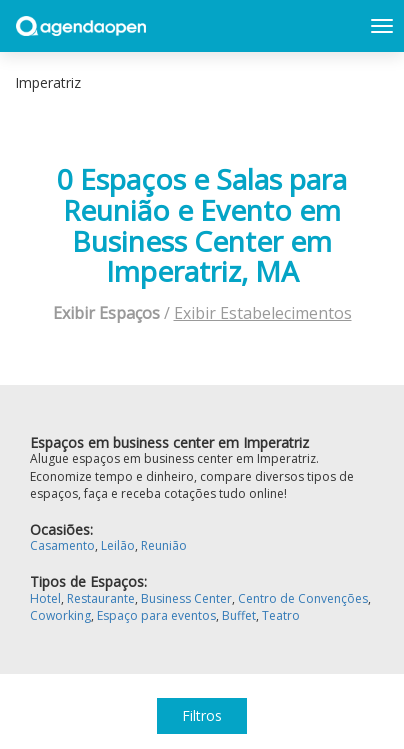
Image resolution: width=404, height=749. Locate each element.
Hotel (45, 598)
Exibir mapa (377, 83)
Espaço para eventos (156, 615)
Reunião (164, 545)
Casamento (62, 545)
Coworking (60, 615)
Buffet (239, 615)
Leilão (118, 545)
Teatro (281, 615)
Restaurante (101, 598)
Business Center (186, 598)
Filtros (202, 715)
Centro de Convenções (303, 598)
